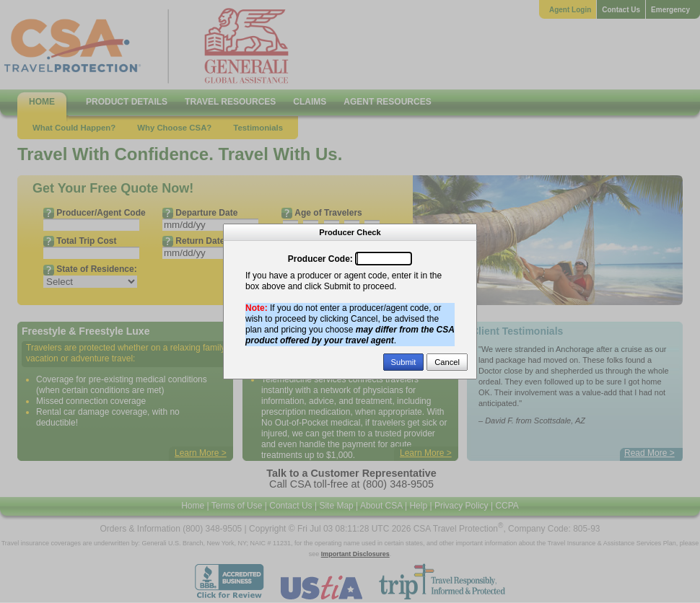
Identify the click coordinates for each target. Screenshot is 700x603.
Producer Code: (320, 259)
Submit (404, 362)
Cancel (447, 362)
